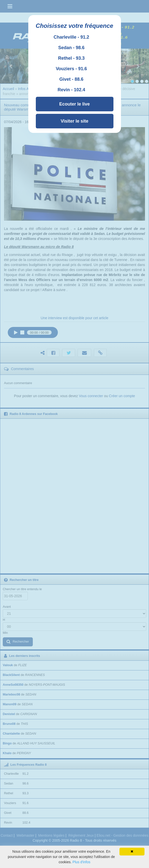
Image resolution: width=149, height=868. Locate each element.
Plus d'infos (82, 862)
